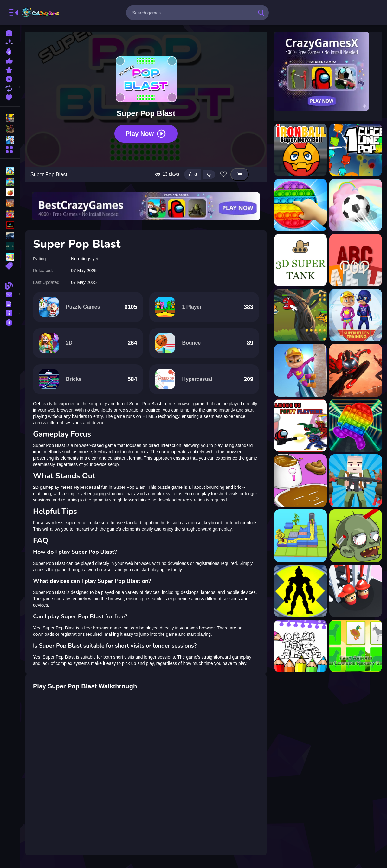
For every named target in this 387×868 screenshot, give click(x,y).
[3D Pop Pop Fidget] (300, 205)
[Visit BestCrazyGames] (146, 206)
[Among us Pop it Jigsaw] (356, 425)
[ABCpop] (356, 260)
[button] (259, 175)
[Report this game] (240, 174)
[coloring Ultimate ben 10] (300, 591)
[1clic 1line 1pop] (356, 150)
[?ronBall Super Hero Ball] (300, 150)
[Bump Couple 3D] (356, 591)
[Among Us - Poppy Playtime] (300, 425)
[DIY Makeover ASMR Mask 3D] (300, 481)
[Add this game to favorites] (223, 175)
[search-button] (261, 13)
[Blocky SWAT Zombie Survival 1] (356, 481)
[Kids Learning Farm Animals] (356, 646)
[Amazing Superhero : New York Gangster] (356, 370)
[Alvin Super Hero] (356, 315)
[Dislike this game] (209, 175)
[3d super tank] (300, 260)
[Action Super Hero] (300, 315)
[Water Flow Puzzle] (300, 536)
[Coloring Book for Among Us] (300, 646)
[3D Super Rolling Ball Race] (356, 205)
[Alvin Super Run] (300, 370)
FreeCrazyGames (41, 13)
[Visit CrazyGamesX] (328, 71)
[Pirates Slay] (356, 536)
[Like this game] (193, 174)
